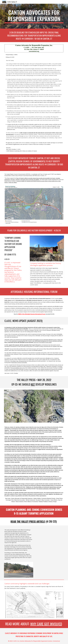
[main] (34, 16)
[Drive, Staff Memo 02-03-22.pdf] (49, 546)
